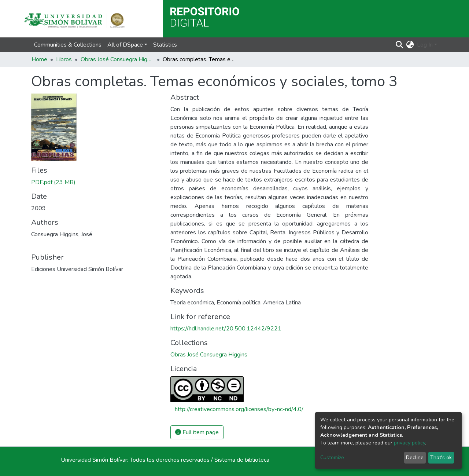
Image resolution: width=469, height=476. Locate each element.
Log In (425, 45)
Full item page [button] (197, 432)
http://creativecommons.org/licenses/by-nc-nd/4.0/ (239, 409)
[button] (410, 45)
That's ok (441, 457)
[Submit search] (400, 45)
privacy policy (409, 443)
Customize (332, 457)
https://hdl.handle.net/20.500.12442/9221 (226, 329)
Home (39, 59)
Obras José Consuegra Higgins (117, 59)
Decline (415, 457)
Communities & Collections (68, 45)
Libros (64, 59)
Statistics (165, 45)
